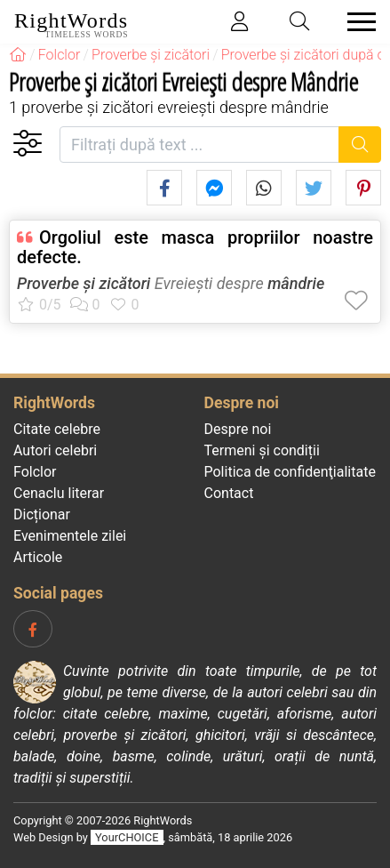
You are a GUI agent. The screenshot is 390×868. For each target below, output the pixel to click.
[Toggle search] (300, 22)
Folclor (35, 472)
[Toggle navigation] (356, 22)
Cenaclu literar (59, 493)
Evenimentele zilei (70, 536)
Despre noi (238, 429)
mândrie (296, 283)
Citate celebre (57, 429)
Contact (229, 493)
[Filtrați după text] (199, 145)
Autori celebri (55, 450)
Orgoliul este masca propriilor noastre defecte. (195, 247)
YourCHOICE (127, 837)
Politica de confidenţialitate (290, 472)
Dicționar (42, 514)
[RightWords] (18, 55)
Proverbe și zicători (84, 283)
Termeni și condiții (262, 450)
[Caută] (360, 145)
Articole (38, 557)
